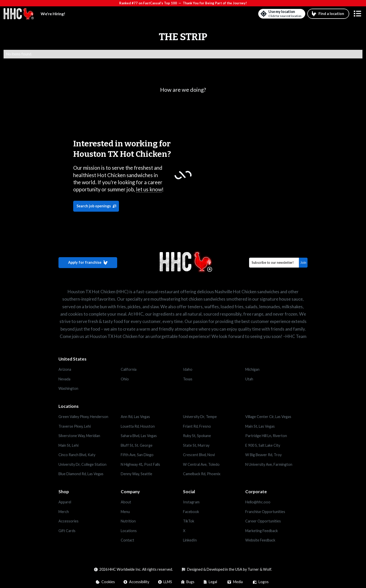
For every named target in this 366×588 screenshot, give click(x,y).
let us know (149, 189)
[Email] (274, 263)
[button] (357, 14)
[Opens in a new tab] (90, 502)
